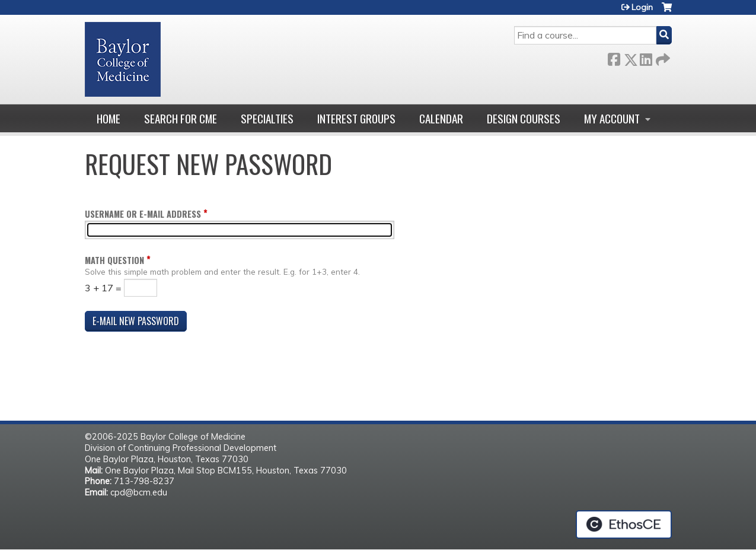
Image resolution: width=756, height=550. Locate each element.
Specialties (267, 118)
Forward (662, 57)
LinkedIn (646, 57)
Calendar (441, 118)
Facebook (614, 57)
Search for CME (181, 118)
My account (612, 118)
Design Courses (524, 118)
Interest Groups (356, 118)
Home (109, 118)
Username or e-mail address (143, 214)
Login (642, 7)
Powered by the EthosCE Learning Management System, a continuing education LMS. (624, 524)
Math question (114, 260)
